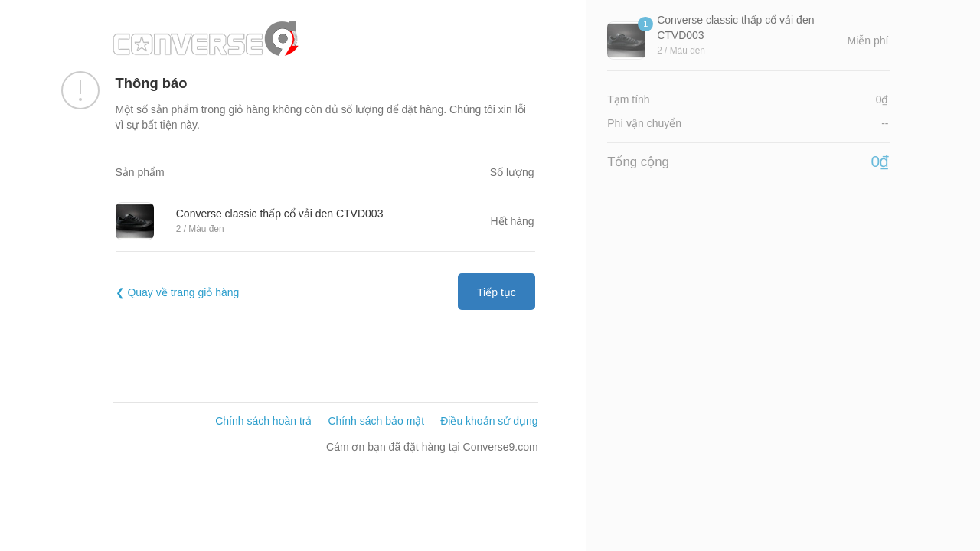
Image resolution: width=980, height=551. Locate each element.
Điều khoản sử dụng (489, 421)
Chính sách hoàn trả (263, 421)
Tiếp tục (497, 292)
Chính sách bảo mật (376, 421)
